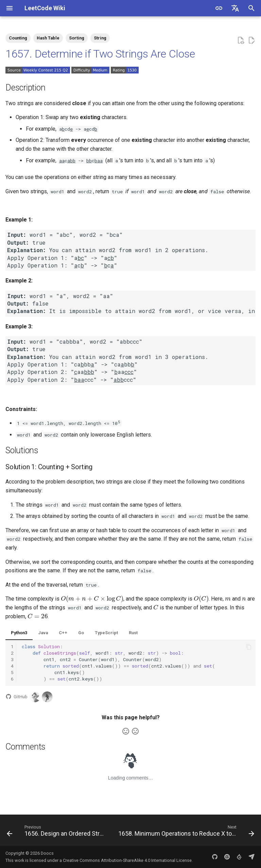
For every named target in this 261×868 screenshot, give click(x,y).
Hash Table (48, 38)
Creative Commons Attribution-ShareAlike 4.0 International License (127, 860)
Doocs (47, 853)
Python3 (19, 633)
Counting (18, 38)
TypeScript (106, 633)
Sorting (77, 38)
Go (81, 633)
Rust (133, 633)
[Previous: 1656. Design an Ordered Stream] (56, 832)
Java (43, 633)
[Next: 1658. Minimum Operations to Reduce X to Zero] (186, 832)
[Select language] (235, 8)
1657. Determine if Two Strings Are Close (100, 54)
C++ (63, 633)
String (100, 38)
